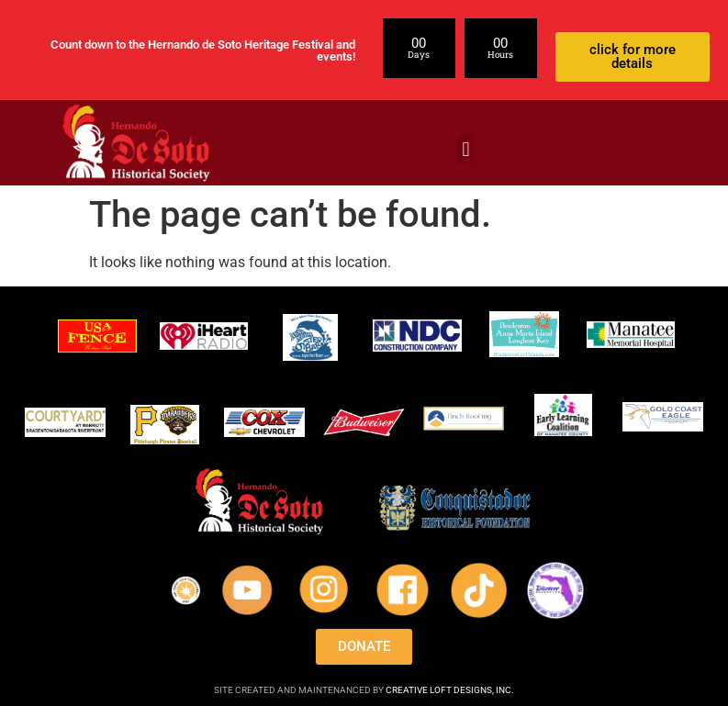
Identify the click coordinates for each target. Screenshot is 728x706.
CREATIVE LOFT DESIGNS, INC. (450, 690)
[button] (466, 149)
